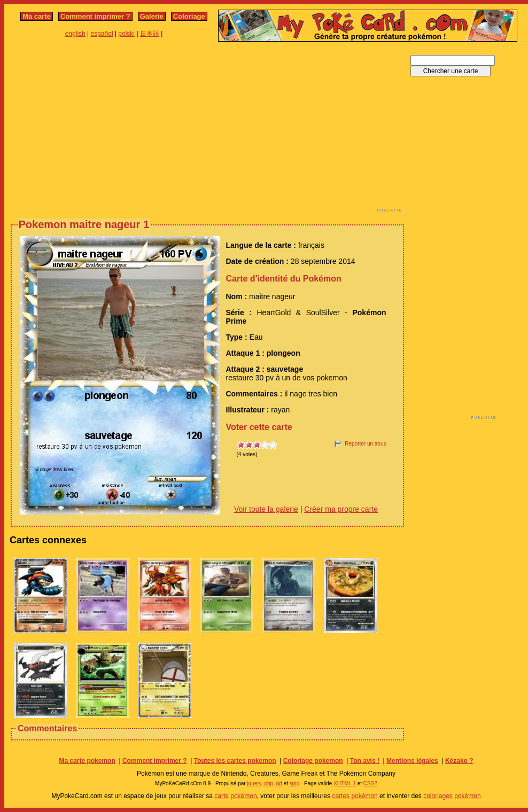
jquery (254, 783)
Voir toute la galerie (266, 509)
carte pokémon (235, 796)
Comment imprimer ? (95, 16)
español (102, 34)
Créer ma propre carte (341, 509)
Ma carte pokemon (87, 761)
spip (294, 783)
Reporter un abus (365, 444)
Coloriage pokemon (313, 761)
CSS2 (370, 783)
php (269, 783)
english (75, 34)
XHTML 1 (345, 783)
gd (279, 783)
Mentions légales (412, 761)
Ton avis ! (365, 761)
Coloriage (189, 16)
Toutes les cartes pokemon (235, 761)
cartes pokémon (355, 796)
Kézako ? (459, 761)
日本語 (150, 34)
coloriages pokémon (452, 796)
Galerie (152, 16)
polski (126, 34)
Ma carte (37, 16)
